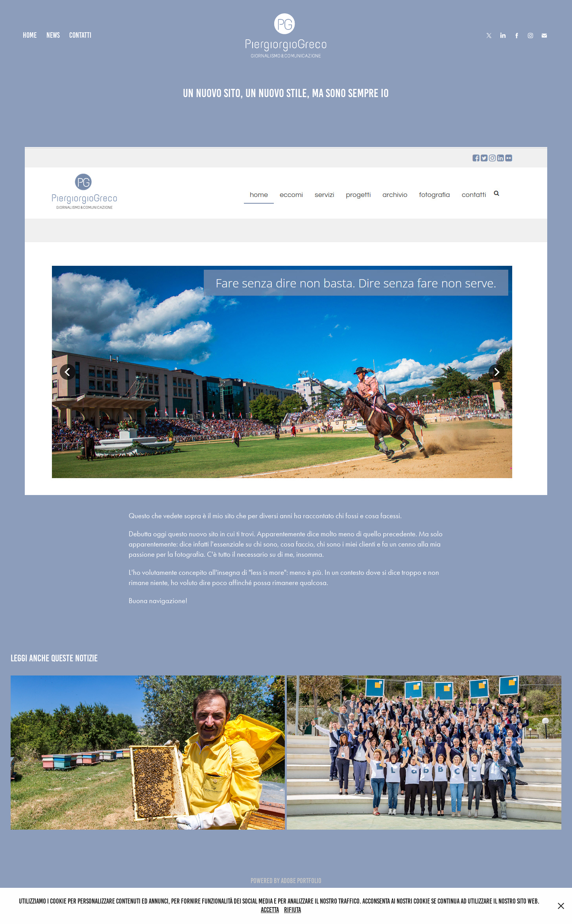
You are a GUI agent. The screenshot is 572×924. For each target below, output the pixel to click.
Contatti (80, 35)
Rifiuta (292, 910)
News (53, 35)
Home (30, 35)
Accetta (270, 910)
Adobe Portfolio (301, 881)
